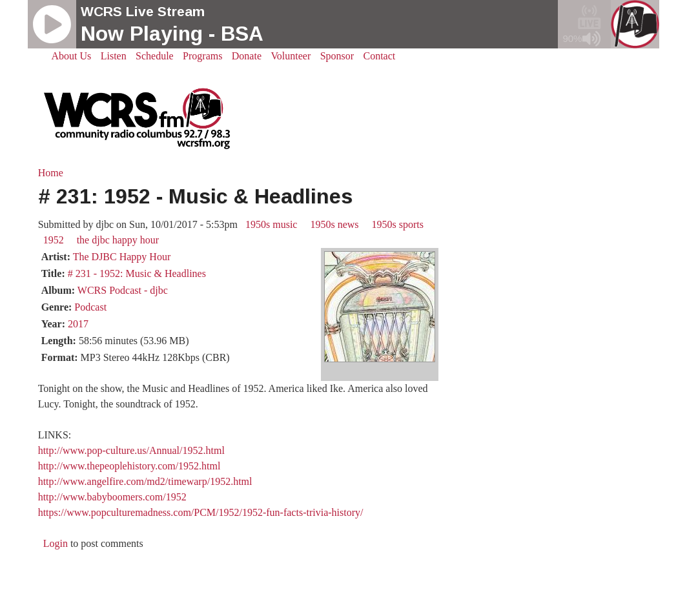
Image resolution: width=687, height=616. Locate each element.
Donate (247, 56)
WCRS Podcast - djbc (123, 290)
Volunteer (291, 56)
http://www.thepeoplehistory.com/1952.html (129, 466)
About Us (72, 56)
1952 (54, 240)
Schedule (155, 56)
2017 (78, 324)
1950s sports (398, 224)
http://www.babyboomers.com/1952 (112, 497)
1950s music (271, 224)
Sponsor (337, 56)
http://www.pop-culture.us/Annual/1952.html (131, 450)
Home (51, 173)
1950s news (334, 224)
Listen (114, 56)
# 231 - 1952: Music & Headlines (137, 273)
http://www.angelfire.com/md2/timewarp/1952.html (145, 481)
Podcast (90, 307)
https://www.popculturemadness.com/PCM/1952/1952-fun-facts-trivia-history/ (201, 512)
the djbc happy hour (118, 240)
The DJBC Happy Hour (122, 257)
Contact (380, 56)
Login (56, 543)
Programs (202, 56)
